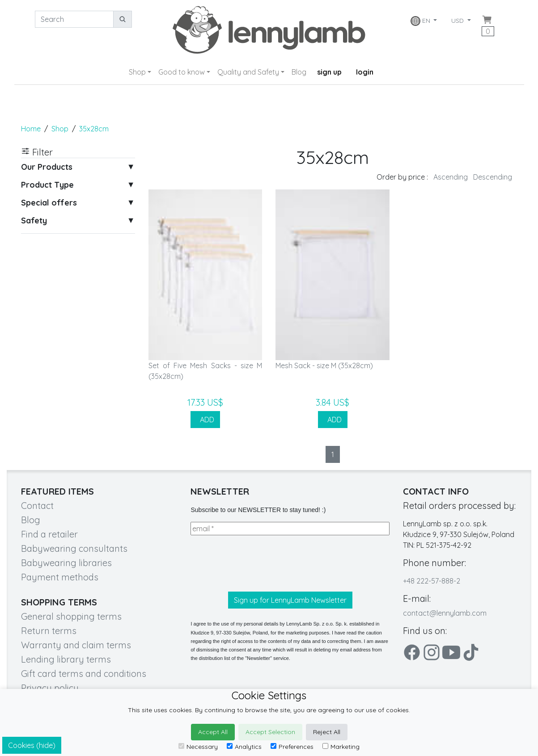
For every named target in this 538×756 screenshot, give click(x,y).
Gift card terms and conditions (84, 674)
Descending (493, 177)
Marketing (341, 747)
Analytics (244, 747)
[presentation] (258, 563)
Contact (37, 506)
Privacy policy (50, 688)
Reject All (327, 732)
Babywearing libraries (66, 563)
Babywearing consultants (74, 548)
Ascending (451, 177)
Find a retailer (49, 534)
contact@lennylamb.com (445, 613)
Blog (299, 72)
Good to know (182, 72)
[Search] (74, 19)
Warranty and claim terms (76, 645)
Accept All (213, 732)
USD (458, 21)
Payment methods (60, 577)
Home (31, 129)
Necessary (198, 747)
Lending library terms (66, 659)
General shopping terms (71, 616)
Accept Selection (270, 732)
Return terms (49, 631)
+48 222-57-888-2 (432, 581)
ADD (205, 420)
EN (421, 21)
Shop (137, 72)
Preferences (292, 747)
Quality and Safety (248, 72)
